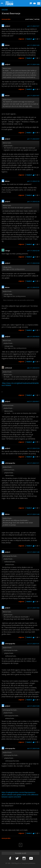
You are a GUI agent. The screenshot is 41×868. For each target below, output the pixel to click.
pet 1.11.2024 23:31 (33, 287)
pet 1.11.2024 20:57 (33, 139)
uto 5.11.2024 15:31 (33, 644)
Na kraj (37, 19)
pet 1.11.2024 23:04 (33, 263)
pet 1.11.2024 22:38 (33, 251)
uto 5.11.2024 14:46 (33, 514)
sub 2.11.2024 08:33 (33, 337)
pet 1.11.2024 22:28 (33, 202)
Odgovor (21, 39)
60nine (7, 45)
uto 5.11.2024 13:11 (33, 463)
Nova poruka (6, 19)
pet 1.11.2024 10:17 (33, 26)
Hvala (29, 39)
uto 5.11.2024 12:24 (33, 448)
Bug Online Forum (9, 3)
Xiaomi (5, 10)
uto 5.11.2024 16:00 (33, 706)
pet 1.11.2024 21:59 (33, 181)
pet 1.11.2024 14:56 (33, 65)
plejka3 (7, 26)
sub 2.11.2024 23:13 (33, 368)
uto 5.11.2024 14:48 (33, 552)
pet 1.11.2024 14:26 (33, 45)
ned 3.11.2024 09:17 (33, 402)
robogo (7, 251)
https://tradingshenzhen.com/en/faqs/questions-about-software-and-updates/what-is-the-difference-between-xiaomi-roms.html (20, 795)
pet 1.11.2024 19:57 (33, 96)
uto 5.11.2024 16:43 (33, 749)
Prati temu (29, 19)
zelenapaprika (10, 463)
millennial (8, 368)
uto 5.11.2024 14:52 (33, 608)
